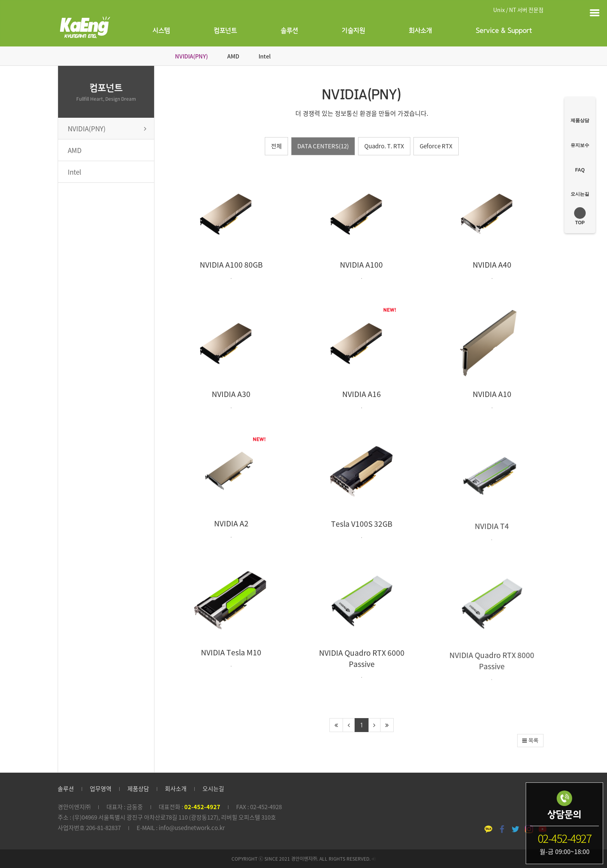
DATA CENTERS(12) (323, 146)
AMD (233, 56)
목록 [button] (530, 741)
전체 (276, 146)
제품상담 (138, 789)
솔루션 (289, 31)
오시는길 (213, 789)
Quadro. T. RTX (384, 146)
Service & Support (504, 31)
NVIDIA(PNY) (191, 56)
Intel (265, 56)
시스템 (161, 31)
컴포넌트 (225, 31)
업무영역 (101, 789)
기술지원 (353, 31)
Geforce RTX (436, 146)
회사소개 (420, 31)
